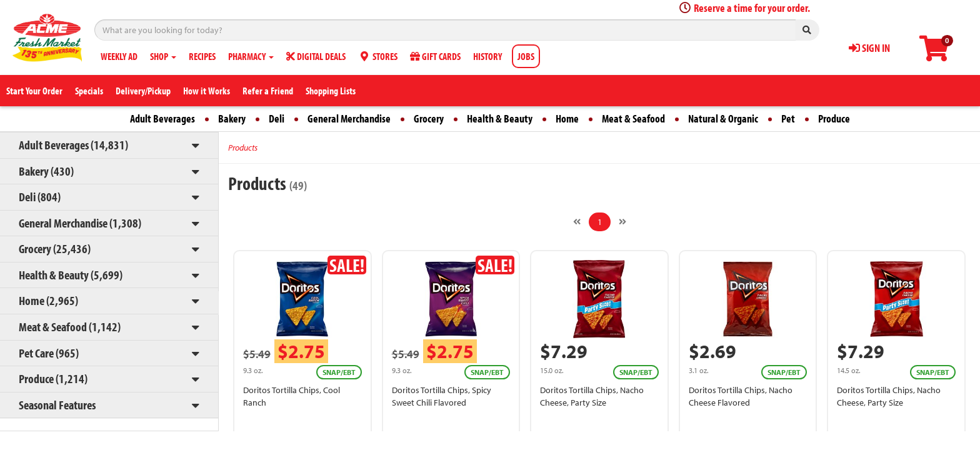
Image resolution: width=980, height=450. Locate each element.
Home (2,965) (48, 300)
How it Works (207, 91)
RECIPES (202, 56)
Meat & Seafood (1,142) (70, 327)
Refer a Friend (268, 91)
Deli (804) (40, 197)
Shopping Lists (331, 91)
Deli (277, 118)
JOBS (526, 56)
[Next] (622, 222)
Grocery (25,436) (55, 248)
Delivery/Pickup (143, 91)
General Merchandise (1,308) (80, 223)
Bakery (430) (46, 171)
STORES (378, 56)
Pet (788, 118)
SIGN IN (869, 48)
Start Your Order (34, 91)
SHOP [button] (163, 56)
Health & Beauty (500, 118)
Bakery (232, 118)
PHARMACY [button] (251, 56)
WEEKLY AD (119, 56)
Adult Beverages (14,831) (73, 145)
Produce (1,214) (53, 378)
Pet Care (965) (49, 353)
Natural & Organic (723, 118)
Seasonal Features (57, 405)
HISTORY (487, 56)
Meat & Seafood (633, 118)
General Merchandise (349, 118)
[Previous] (577, 222)
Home (567, 118)
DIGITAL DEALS (316, 56)
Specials (89, 91)
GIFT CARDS (435, 56)
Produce (834, 118)
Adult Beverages (162, 118)
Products (243, 147)
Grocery (429, 118)
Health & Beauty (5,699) (71, 275)
